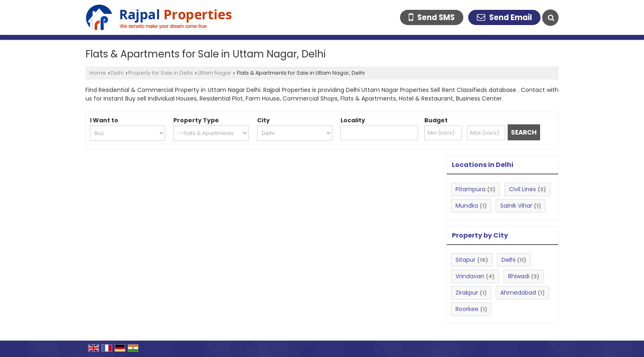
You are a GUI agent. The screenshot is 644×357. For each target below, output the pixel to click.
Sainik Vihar (516, 206)
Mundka (467, 206)
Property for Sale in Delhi (160, 73)
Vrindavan (470, 276)
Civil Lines (522, 189)
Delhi (117, 73)
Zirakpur (467, 293)
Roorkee (467, 309)
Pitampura (470, 189)
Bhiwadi (519, 276)
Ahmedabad (518, 293)
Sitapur (466, 260)
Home (98, 73)
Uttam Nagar (214, 73)
